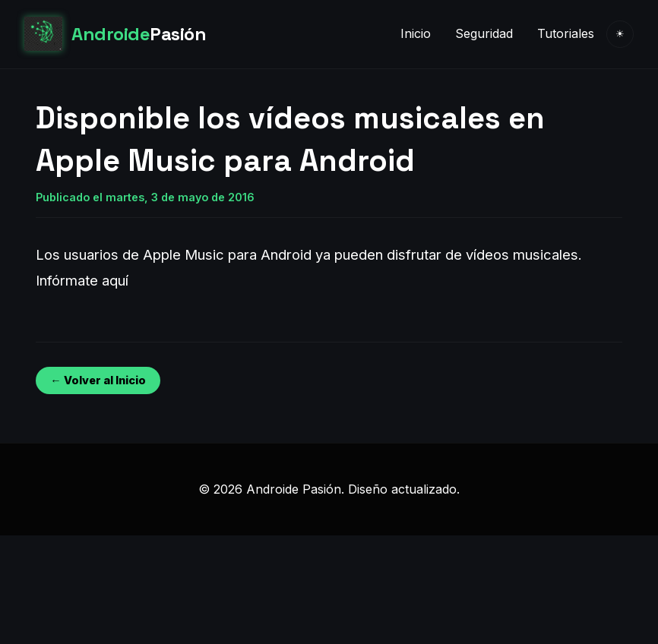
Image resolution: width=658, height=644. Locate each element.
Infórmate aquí (82, 280)
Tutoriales (566, 33)
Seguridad (484, 33)
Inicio (416, 33)
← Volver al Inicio (98, 380)
